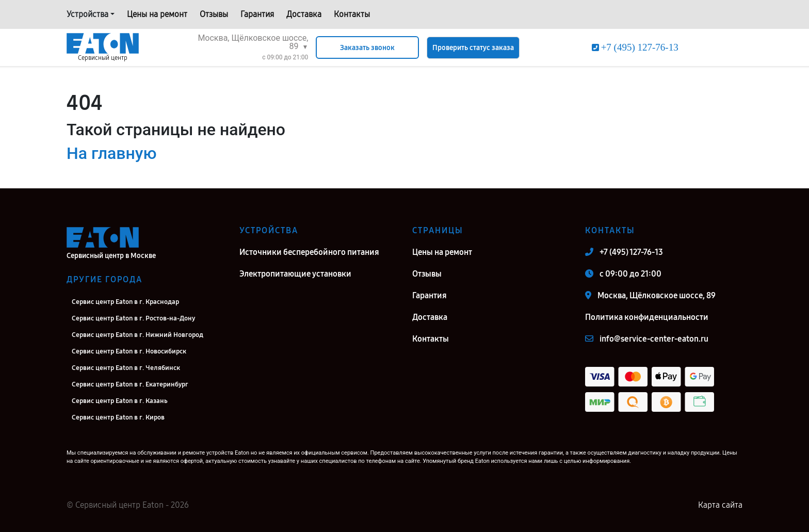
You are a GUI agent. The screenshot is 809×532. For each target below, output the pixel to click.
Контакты (352, 14)
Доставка (304, 14)
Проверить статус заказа (473, 48)
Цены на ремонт (157, 14)
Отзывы (214, 14)
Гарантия (257, 14)
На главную (111, 153)
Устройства (87, 14)
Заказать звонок (367, 48)
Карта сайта (720, 505)
